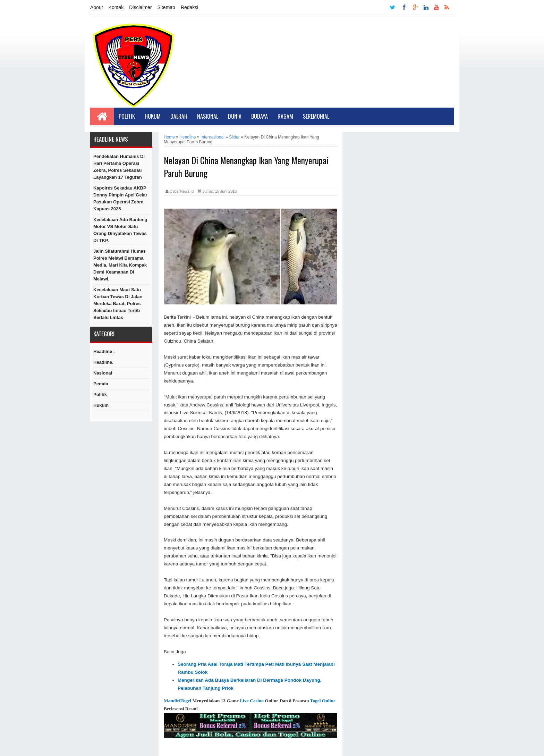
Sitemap (166, 7)
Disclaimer (140, 7)
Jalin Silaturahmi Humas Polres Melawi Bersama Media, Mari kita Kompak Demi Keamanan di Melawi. (120, 265)
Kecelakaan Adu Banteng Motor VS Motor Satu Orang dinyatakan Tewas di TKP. (120, 230)
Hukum (153, 116)
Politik (127, 116)
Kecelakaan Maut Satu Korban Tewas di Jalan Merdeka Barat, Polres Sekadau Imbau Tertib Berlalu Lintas (118, 304)
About (97, 7)
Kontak (116, 7)
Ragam (285, 116)
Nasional (208, 116)
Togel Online (323, 701)
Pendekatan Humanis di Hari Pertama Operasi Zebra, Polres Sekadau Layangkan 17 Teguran (119, 167)
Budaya (260, 116)
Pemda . (102, 384)
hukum (101, 405)
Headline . (104, 351)
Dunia (235, 116)
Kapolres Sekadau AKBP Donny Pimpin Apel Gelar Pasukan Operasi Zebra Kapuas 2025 (120, 198)
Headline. (103, 362)
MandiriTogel (177, 701)
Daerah (179, 116)
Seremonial (316, 116)
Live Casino (252, 701)
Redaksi (190, 7)
